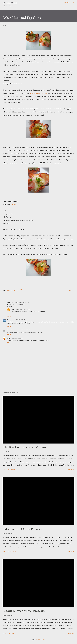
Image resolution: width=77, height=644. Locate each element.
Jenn (13, 309)
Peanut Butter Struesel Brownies (24, 611)
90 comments (12, 551)
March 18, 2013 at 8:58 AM (24, 330)
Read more (71, 469)
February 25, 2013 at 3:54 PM (23, 309)
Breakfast (10, 290)
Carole (9, 320)
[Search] (67, 3)
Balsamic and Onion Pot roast (23, 529)
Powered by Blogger (38, 640)
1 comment (11, 633)
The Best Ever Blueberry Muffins (24, 447)
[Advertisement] (38, 378)
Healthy (16, 290)
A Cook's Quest (10, 3)
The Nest (14, 204)
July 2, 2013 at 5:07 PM (17, 338)
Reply (9, 316)
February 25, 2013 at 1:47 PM (22, 302)
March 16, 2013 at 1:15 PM (19, 320)
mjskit (9, 338)
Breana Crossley (11, 330)
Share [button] (71, 290)
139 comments (12, 469)
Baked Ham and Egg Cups (38, 93)
